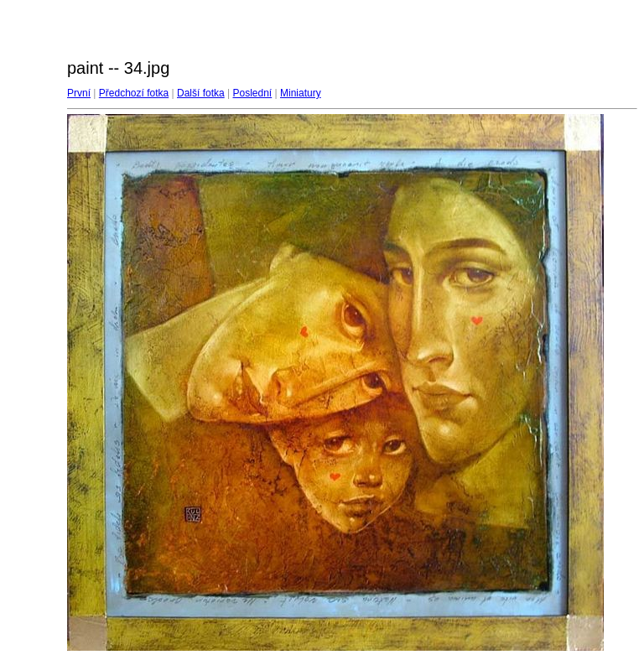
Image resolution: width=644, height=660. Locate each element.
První (79, 93)
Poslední (253, 93)
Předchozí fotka (134, 93)
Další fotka (201, 93)
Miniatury (301, 93)
